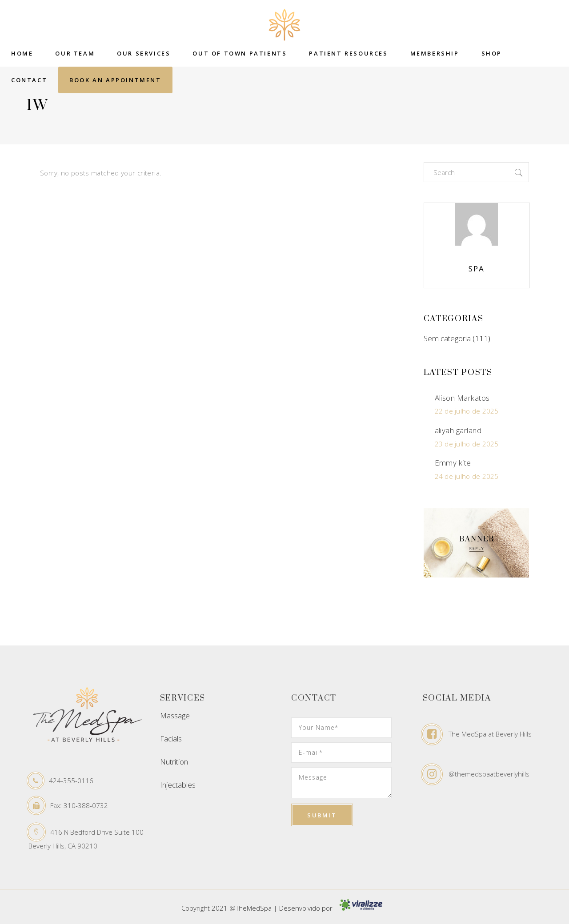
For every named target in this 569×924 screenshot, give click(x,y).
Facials (171, 739)
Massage (175, 715)
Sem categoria (447, 338)
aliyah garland (458, 430)
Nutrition (174, 762)
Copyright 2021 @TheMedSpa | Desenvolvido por (284, 908)
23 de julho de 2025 (467, 444)
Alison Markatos (462, 398)
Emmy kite (453, 463)
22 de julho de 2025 (467, 411)
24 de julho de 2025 (467, 476)
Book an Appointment (115, 80)
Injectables (178, 785)
